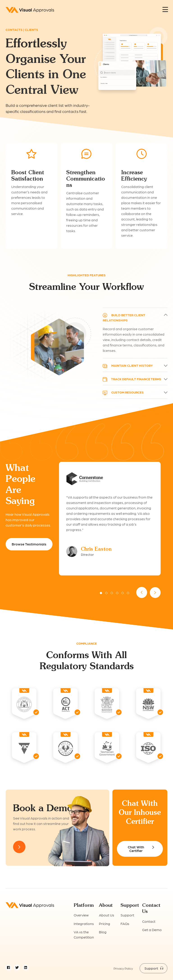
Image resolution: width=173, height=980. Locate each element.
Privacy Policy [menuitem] (123, 968)
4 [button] (117, 593)
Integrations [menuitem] (84, 924)
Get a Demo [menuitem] (152, 930)
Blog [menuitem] (103, 932)
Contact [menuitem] (149, 921)
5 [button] (123, 593)
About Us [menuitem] (107, 915)
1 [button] (101, 593)
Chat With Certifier (136, 849)
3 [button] (112, 593)
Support (151, 968)
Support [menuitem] (127, 915)
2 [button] (106, 593)
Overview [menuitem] (81, 915)
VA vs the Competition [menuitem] (84, 934)
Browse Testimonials (29, 544)
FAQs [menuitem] (125, 924)
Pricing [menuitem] (105, 924)
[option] (110, 519)
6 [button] (128, 593)
